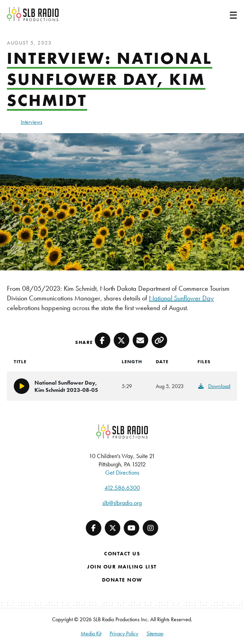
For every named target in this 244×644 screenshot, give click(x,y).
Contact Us (122, 554)
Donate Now (122, 580)
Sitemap (155, 633)
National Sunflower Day (181, 298)
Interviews (32, 122)
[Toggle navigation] (225, 14)
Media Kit (91, 633)
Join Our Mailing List (122, 567)
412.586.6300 (122, 488)
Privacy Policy (124, 633)
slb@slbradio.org (122, 503)
